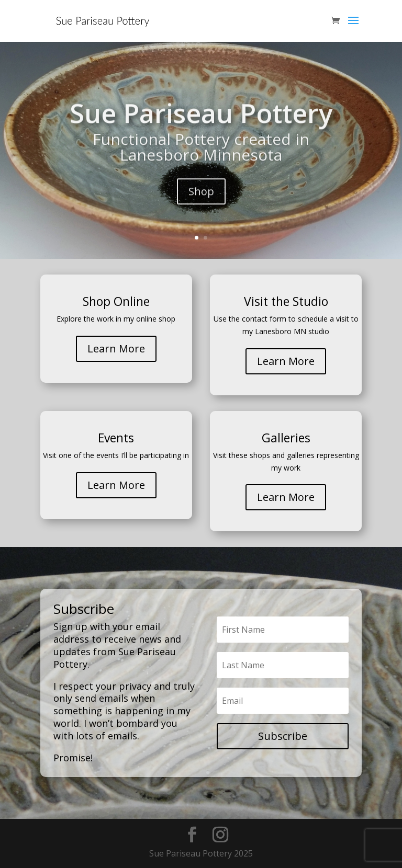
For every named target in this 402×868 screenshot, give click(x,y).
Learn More (116, 349)
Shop (201, 202)
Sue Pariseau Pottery (201, 123)
